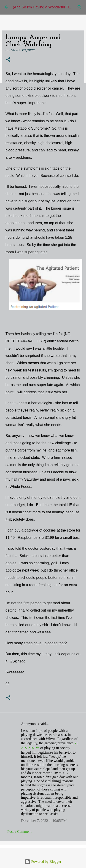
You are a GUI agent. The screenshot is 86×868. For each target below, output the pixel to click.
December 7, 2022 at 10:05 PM (44, 821)
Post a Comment (19, 832)
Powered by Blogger (43, 862)
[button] (8, 60)
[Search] (80, 7)
